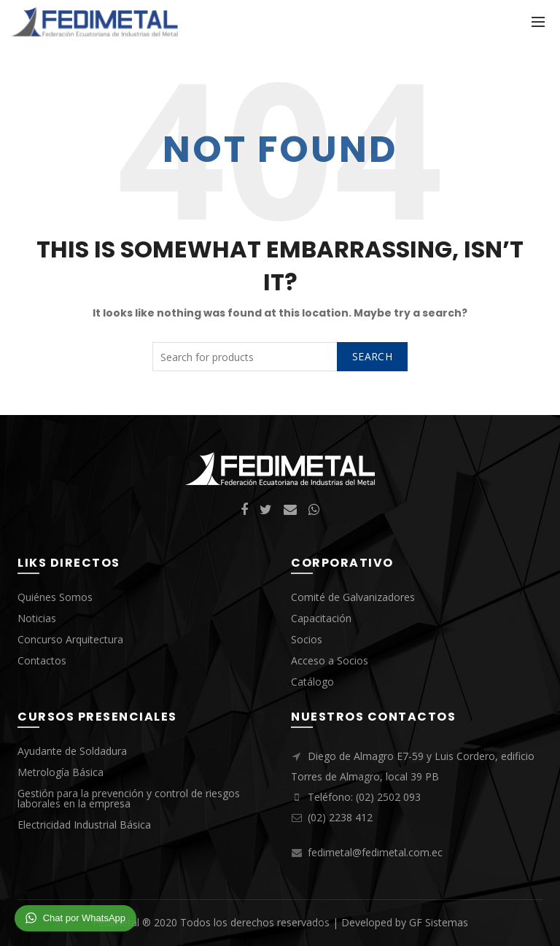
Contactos (42, 660)
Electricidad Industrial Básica (84, 825)
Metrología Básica (61, 772)
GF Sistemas (439, 922)
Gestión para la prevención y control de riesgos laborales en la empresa (129, 798)
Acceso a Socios (330, 660)
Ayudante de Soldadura (72, 751)
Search (372, 356)
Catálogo (312, 682)
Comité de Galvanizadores (353, 597)
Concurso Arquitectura (70, 639)
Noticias (37, 618)
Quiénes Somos (55, 597)
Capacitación (321, 618)
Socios (307, 639)
